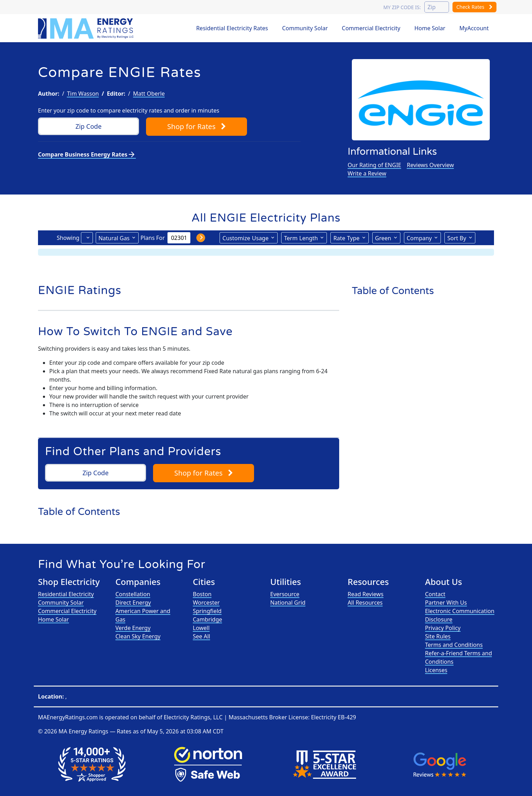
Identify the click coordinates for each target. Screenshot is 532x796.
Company (419, 238)
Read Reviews (366, 594)
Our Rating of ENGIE (374, 165)
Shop (196, 126)
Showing (68, 238)
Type (346, 238)
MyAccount (474, 28)
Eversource (285, 594)
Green (383, 238)
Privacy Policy (443, 628)
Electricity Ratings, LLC (193, 717)
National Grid (288, 603)
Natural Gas (114, 238)
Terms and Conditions (454, 645)
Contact (435, 594)
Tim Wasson (83, 94)
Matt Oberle (149, 94)
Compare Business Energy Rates (87, 154)
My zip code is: (402, 7)
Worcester (206, 603)
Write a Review (367, 173)
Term (301, 238)
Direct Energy (133, 603)
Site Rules (438, 636)
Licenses (436, 670)
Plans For (153, 238)
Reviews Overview (430, 165)
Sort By (457, 238)
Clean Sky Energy (138, 636)
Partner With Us (446, 603)
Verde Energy (133, 628)
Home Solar (430, 28)
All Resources (365, 603)
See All (201, 636)
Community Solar (305, 28)
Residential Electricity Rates (232, 28)
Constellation (133, 594)
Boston (202, 594)
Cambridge (207, 619)
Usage (245, 238)
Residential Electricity (66, 594)
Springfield (207, 611)
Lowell (201, 628)
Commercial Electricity (371, 28)
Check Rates (474, 7)
